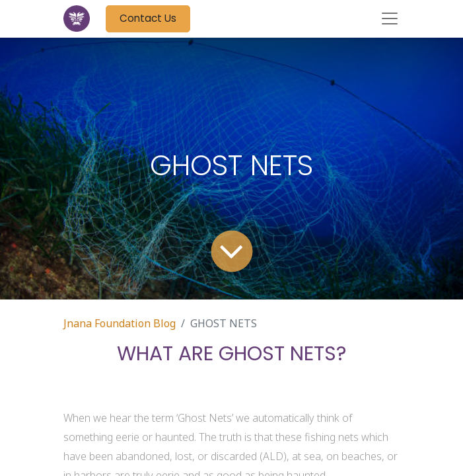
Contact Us (148, 18)
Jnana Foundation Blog (120, 323)
